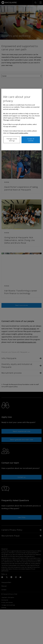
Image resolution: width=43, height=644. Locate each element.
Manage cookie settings (12, 140)
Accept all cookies (31, 140)
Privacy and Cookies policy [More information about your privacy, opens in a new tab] (19, 133)
